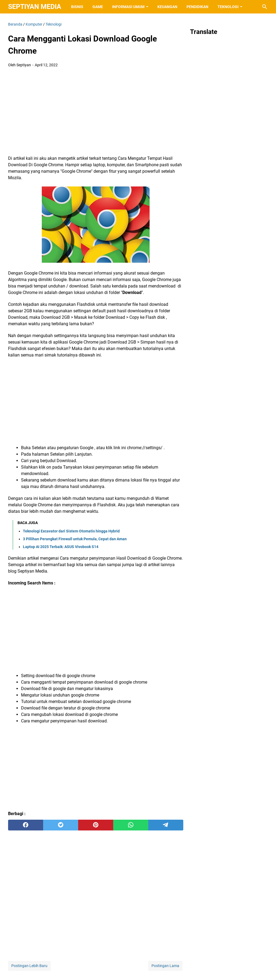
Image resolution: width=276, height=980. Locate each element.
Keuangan (167, 7)
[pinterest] (96, 825)
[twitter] (61, 825)
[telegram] (166, 825)
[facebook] (26, 825)
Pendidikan (197, 7)
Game (98, 7)
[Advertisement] (96, 112)
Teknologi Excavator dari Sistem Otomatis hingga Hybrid (71, 531)
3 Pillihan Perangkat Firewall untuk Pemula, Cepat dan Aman (75, 539)
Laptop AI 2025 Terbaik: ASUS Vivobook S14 (61, 547)
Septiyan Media (35, 7)
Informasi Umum (128, 7)
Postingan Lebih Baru (29, 966)
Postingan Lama (165, 966)
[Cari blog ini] (265, 7)
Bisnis (77, 7)
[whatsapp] (131, 825)
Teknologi (228, 7)
